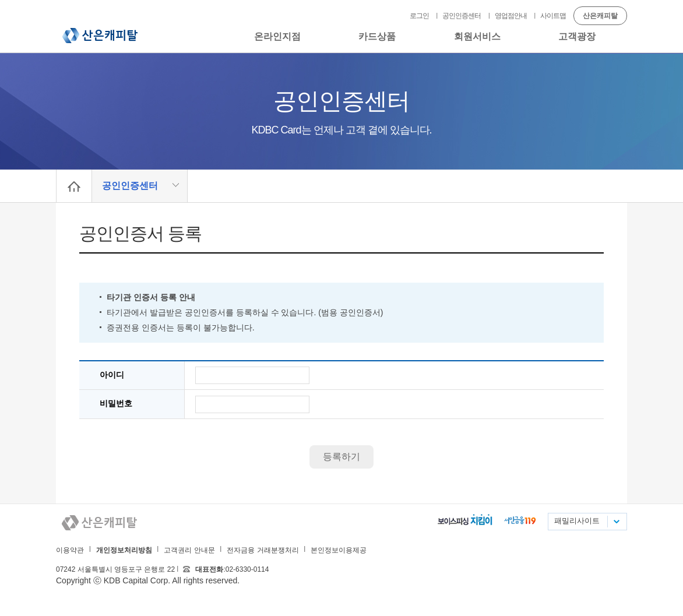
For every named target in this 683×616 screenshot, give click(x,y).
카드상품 (377, 36)
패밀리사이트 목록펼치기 (616, 522)
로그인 (419, 16)
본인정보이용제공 (339, 550)
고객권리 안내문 (189, 550)
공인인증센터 (462, 16)
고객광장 (577, 36)
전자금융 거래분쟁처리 (263, 550)
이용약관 (70, 550)
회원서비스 (477, 36)
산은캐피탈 (100, 36)
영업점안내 (511, 16)
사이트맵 (553, 16)
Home (74, 186)
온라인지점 (277, 36)
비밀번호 (116, 403)
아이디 (112, 375)
